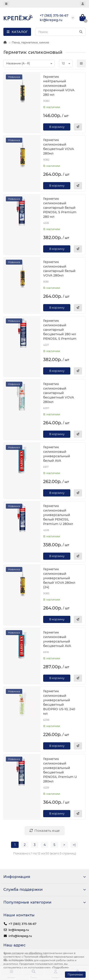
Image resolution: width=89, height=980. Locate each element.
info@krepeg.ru (20, 936)
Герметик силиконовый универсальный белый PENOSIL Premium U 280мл (58, 515)
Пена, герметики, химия (30, 42)
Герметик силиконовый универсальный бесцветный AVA (57, 639)
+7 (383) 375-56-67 (22, 924)
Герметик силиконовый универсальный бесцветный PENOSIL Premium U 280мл (60, 770)
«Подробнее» (60, 967)
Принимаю (75, 975)
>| (74, 845)
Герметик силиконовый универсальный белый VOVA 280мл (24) (59, 578)
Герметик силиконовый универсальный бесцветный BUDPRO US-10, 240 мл (59, 702)
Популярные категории (44, 902)
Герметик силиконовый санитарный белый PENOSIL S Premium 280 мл (60, 208)
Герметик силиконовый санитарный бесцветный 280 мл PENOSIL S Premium (60, 330)
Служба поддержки (44, 889)
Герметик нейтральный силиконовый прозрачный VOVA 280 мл (59, 86)
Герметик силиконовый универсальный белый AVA (57, 454)
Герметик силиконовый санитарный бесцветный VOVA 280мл (59, 393)
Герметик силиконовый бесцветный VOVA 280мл (59, 147)
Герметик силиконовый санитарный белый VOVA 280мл (59, 269)
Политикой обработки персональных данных (54, 957)
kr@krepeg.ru (19, 930)
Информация (44, 877)
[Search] (61, 32)
